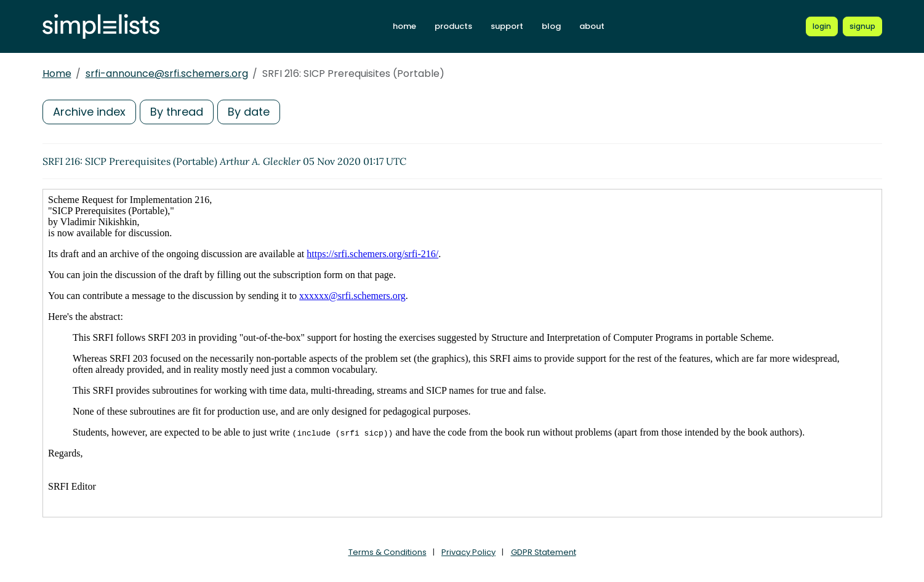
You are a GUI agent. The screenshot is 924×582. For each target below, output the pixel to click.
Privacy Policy (468, 552)
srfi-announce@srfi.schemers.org (167, 74)
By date (249, 112)
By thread (177, 112)
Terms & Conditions (388, 552)
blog (551, 26)
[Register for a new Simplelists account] (862, 26)
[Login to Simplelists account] (822, 26)
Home (57, 74)
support (507, 26)
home (404, 26)
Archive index (89, 112)
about (592, 26)
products (453, 26)
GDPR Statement (544, 552)
